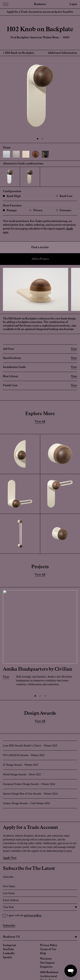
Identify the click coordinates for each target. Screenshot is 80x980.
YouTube (8, 949)
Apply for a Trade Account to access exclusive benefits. (40, 12)
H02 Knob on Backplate (20, 53)
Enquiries (46, 967)
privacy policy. (33, 916)
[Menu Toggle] (6, 4)
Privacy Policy (49, 945)
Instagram (10, 945)
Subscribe (9, 926)
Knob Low (64, 196)
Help (43, 953)
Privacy (36, 210)
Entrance (64, 210)
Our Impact (47, 963)
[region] (40, 937)
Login (73, 4)
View (6, 677)
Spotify (7, 957)
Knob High (12, 196)
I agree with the (24, 915)
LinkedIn (9, 953)
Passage (10, 210)
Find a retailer (40, 247)
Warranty (46, 959)
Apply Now (10, 858)
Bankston (40, 4)
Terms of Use (48, 949)
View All (40, 422)
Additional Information (62, 53)
